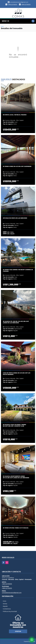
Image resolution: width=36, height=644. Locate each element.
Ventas (5, 604)
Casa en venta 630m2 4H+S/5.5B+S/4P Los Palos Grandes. (17, 374)
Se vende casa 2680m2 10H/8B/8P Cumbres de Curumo (18, 270)
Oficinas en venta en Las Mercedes (15, 218)
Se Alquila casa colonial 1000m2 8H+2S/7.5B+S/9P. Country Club (14, 425)
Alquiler (5, 606)
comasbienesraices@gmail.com (12, 593)
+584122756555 (12, 4)
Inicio (2, 26)
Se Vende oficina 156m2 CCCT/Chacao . (16, 528)
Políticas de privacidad (10, 611)
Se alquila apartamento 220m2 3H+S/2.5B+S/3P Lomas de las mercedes (16, 477)
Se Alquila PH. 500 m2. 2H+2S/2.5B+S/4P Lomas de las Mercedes (16, 322)
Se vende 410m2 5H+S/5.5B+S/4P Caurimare (17, 166)
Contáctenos (7, 609)
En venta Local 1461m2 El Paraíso (15, 115)
